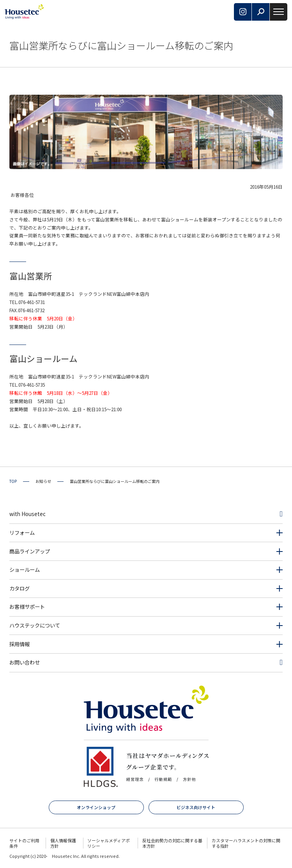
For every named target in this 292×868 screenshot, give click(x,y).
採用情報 (19, 644)
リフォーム (22, 533)
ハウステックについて (35, 625)
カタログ (19, 588)
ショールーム (25, 570)
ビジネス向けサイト (196, 807)
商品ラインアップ (30, 551)
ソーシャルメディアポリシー (109, 843)
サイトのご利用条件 (24, 843)
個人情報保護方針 (63, 843)
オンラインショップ (96, 807)
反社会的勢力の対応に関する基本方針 (172, 843)
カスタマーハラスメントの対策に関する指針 (246, 843)
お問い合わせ (25, 662)
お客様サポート (27, 607)
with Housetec (27, 514)
